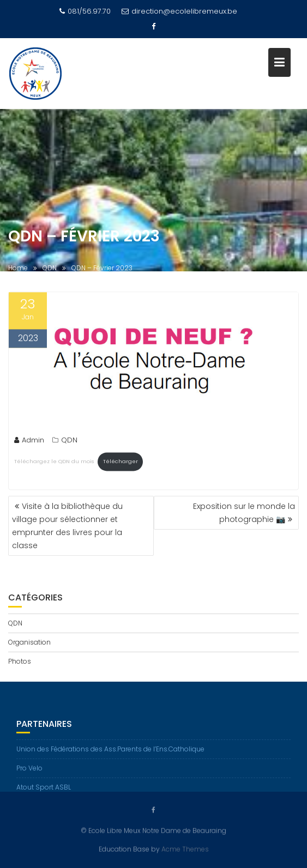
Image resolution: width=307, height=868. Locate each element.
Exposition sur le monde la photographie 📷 (244, 513)
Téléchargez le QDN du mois (54, 462)
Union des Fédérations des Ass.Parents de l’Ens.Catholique (110, 752)
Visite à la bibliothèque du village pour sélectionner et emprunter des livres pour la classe (67, 526)
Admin (29, 441)
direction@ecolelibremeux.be (179, 11)
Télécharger (121, 462)
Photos (20, 661)
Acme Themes (185, 849)
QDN (69, 441)
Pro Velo (29, 771)
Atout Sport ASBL (44, 790)
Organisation (29, 642)
